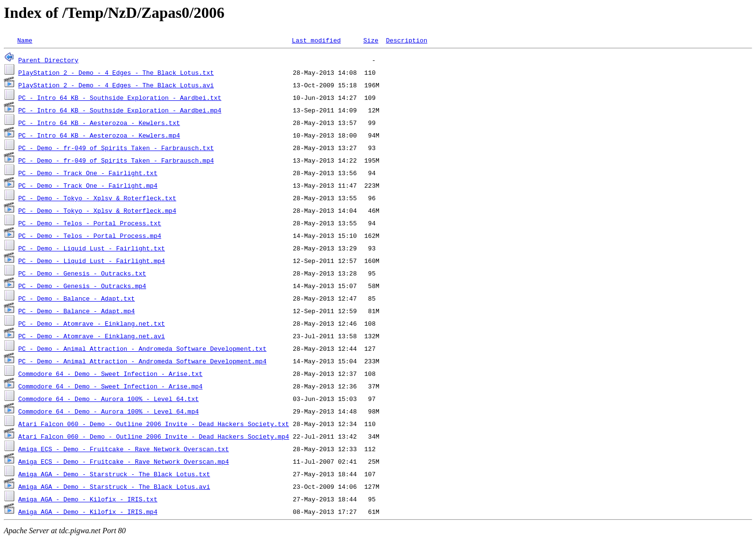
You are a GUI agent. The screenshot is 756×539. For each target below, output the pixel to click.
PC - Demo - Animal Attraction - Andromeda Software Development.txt (142, 348)
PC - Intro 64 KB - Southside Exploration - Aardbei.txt (120, 97)
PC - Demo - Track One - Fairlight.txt (88, 173)
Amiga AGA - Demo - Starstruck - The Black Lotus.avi (114, 486)
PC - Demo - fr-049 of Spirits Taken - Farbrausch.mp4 (116, 160)
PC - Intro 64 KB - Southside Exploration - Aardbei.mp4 (120, 110)
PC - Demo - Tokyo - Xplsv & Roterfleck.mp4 (97, 210)
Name (25, 40)
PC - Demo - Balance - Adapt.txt (77, 298)
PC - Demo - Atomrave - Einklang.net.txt (92, 323)
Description (406, 40)
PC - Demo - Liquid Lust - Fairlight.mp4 (92, 261)
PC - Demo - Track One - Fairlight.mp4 (88, 185)
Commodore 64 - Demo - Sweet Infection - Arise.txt (110, 373)
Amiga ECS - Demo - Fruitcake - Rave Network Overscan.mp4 (124, 461)
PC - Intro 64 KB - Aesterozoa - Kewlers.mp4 (99, 135)
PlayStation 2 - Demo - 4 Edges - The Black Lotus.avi (116, 85)
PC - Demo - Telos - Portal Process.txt (90, 223)
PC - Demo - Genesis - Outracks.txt (82, 273)
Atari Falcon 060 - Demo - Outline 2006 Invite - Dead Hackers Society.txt (154, 424)
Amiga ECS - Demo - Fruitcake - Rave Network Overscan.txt (124, 449)
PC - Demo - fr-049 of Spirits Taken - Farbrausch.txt (116, 148)
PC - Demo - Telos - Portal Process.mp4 (90, 235)
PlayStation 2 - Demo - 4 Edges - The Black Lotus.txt (116, 72)
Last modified (316, 40)
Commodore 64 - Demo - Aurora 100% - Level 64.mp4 (108, 411)
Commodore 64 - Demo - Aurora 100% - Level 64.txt (108, 399)
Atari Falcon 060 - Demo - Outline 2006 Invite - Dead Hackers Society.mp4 (154, 436)
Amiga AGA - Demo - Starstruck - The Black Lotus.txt (114, 474)
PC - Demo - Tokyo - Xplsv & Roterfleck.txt (97, 198)
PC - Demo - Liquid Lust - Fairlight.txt (92, 248)
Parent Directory (48, 60)
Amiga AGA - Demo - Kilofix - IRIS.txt (88, 499)
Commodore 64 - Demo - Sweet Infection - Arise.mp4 (110, 386)
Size (371, 40)
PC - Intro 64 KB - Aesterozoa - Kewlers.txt (99, 123)
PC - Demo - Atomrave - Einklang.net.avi (92, 336)
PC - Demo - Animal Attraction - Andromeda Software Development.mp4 (142, 361)
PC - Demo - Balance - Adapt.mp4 (77, 311)
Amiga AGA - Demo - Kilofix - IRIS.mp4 (88, 511)
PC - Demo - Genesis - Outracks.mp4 (82, 286)
